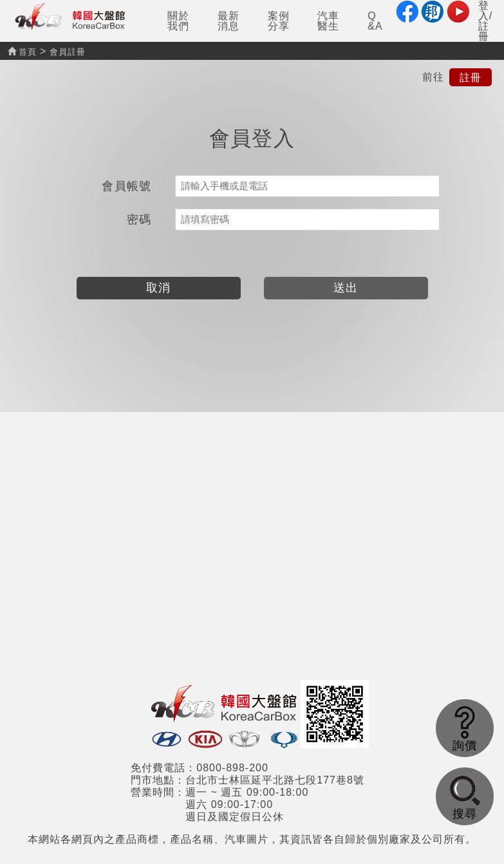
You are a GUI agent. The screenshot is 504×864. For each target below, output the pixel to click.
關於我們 (178, 21)
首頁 (22, 52)
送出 (346, 288)
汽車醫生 (328, 21)
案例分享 (279, 21)
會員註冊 (68, 52)
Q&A (375, 21)
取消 (159, 288)
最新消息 (229, 21)
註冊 (471, 77)
